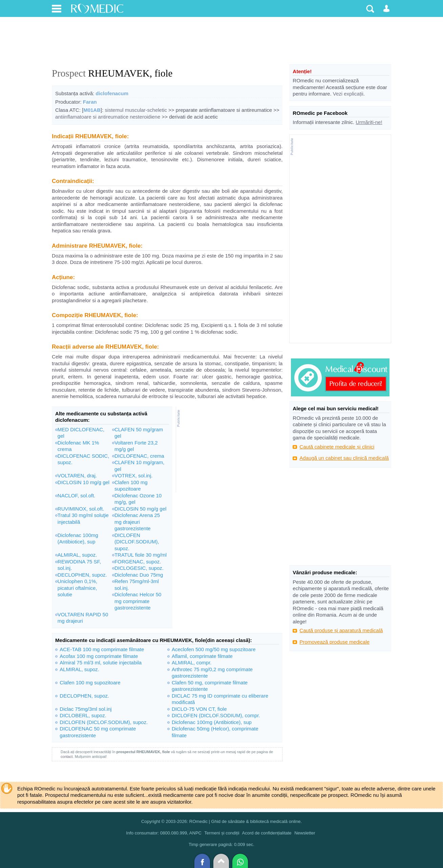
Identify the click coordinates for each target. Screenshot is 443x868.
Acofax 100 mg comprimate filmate (99, 656)
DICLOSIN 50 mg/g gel (140, 509)
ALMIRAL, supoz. (77, 555)
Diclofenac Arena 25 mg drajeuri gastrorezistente (137, 522)
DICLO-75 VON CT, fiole (199, 709)
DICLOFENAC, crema (139, 456)
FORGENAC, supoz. (138, 562)
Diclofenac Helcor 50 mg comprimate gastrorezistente (138, 601)
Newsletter (305, 833)
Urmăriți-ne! (369, 122)
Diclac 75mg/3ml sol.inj (86, 709)
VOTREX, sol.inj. (134, 476)
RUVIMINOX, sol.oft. (81, 509)
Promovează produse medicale (334, 642)
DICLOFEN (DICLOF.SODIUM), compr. (216, 715)
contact (67, 757)
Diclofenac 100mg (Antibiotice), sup (212, 722)
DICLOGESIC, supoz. (139, 568)
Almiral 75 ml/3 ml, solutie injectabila (101, 663)
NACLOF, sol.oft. (77, 495)
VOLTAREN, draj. (77, 476)
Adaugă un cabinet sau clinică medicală (344, 458)
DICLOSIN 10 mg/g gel (83, 482)
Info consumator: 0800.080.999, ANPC (164, 833)
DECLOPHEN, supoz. (82, 575)
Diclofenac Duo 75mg (139, 575)
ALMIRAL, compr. (192, 663)
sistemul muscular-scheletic (136, 110)
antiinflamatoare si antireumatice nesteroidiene (108, 117)
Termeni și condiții (222, 833)
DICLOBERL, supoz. (83, 715)
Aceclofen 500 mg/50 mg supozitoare (214, 649)
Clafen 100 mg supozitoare (90, 683)
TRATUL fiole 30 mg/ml (141, 555)
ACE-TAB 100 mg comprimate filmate (102, 649)
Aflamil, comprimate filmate (202, 656)
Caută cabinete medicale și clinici (337, 447)
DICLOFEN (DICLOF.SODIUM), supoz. (137, 542)
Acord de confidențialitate (267, 833)
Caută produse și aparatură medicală (341, 630)
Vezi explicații (348, 94)
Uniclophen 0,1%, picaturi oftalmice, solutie (78, 588)
